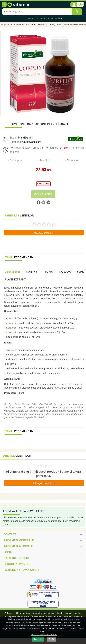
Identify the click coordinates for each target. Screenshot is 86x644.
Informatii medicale (18, 546)
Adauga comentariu (44, 233)
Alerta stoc (73, 160)
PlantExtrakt (25, 138)
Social (8, 552)
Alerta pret (16, 160)
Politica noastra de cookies (44, 635)
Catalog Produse (17, 558)
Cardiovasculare (37, 25)
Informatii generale (19, 540)
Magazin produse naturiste (14, 25)
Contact (10, 534)
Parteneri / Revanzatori (21, 570)
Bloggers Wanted (17, 564)
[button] (74, 5)
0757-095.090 (55, 19)
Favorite (44, 160)
